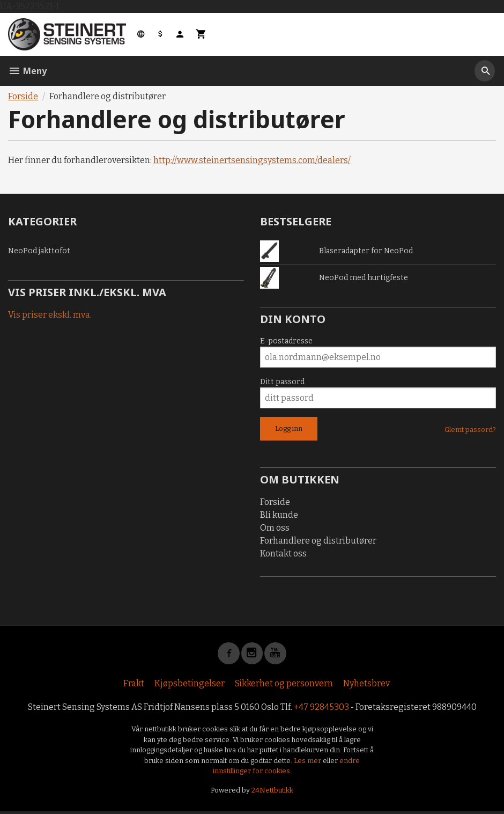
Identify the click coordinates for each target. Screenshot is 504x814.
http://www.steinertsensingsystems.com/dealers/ (252, 160)
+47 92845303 (321, 709)
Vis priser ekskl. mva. (50, 315)
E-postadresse (286, 341)
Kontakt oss (283, 553)
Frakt (134, 685)
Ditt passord (282, 382)
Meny (27, 71)
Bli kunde (279, 515)
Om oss (275, 528)
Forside (23, 96)
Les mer (308, 763)
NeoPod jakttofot (39, 251)
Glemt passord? (470, 430)
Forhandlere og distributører (318, 541)
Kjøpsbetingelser (190, 685)
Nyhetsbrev (366, 685)
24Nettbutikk (272, 792)
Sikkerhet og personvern (284, 685)
